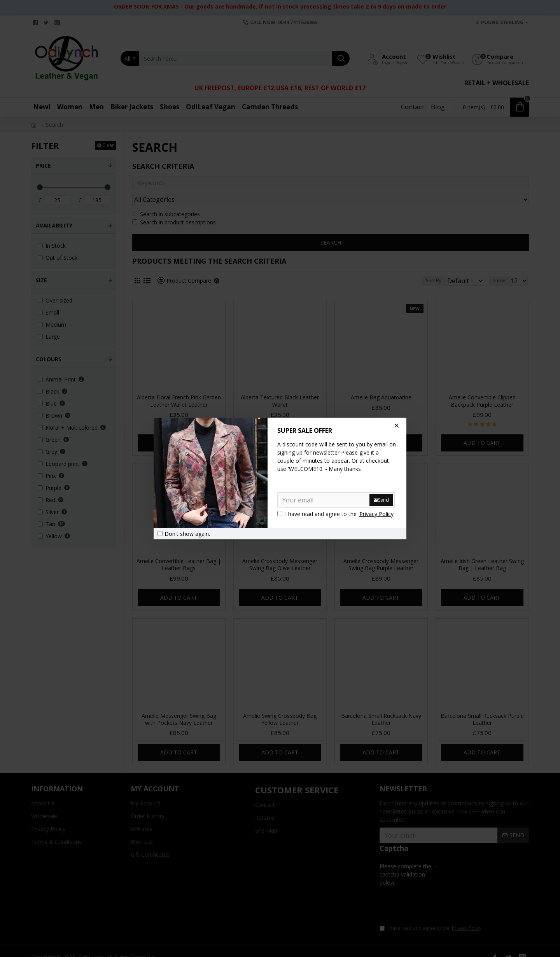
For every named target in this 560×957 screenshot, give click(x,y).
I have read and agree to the (336, 514)
